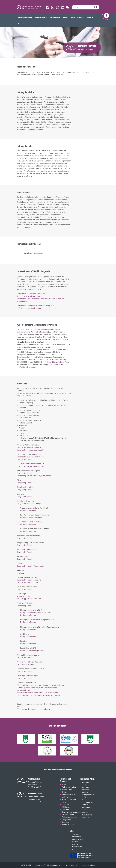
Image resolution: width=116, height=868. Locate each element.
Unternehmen (77, 847)
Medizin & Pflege (40, 18)
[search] (83, 7)
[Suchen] (97, 7)
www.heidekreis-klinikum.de (33, 393)
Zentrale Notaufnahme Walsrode (87, 815)
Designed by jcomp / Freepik (31, 517)
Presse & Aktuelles (77, 18)
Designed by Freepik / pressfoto (29, 580)
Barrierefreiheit (77, 839)
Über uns (20, 24)
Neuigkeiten (66, 820)
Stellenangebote (88, 802)
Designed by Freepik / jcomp (27, 582)
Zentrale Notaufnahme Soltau (87, 807)
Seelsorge (65, 822)
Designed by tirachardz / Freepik (29, 504)
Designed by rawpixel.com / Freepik (30, 457)
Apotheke (85, 792)
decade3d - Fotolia (24, 596)
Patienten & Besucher (24, 18)
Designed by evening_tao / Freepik (30, 450)
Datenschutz (76, 837)
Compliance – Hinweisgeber (33, 253)
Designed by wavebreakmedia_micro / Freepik (34, 476)
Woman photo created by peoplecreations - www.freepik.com (40, 685)
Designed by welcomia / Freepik (29, 447)
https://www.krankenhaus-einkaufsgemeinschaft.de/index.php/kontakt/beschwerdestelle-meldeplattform (41, 299)
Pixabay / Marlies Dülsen (26, 664)
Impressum (76, 834)
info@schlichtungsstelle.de (54, 362)
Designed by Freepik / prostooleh (33, 651)
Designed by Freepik (24, 459)
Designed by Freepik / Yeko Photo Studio (36, 613)
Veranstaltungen (68, 825)
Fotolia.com (21, 573)
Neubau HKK (91, 18)
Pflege (84, 800)
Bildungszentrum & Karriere (58, 18)
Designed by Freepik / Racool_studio (31, 566)
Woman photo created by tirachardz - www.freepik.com (38, 695)
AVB (73, 849)
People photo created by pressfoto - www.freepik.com (38, 693)
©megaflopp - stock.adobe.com (29, 599)
